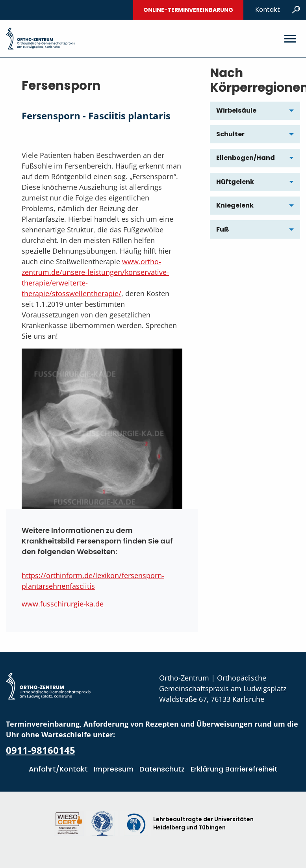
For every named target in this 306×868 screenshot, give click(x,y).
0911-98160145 (41, 750)
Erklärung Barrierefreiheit (234, 769)
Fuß (223, 229)
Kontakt (268, 10)
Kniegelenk (235, 205)
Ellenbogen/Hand (246, 158)
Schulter (230, 134)
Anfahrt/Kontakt (58, 769)
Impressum (114, 769)
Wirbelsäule (236, 110)
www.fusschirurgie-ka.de (63, 604)
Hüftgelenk (235, 182)
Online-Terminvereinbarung (188, 10)
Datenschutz (162, 769)
